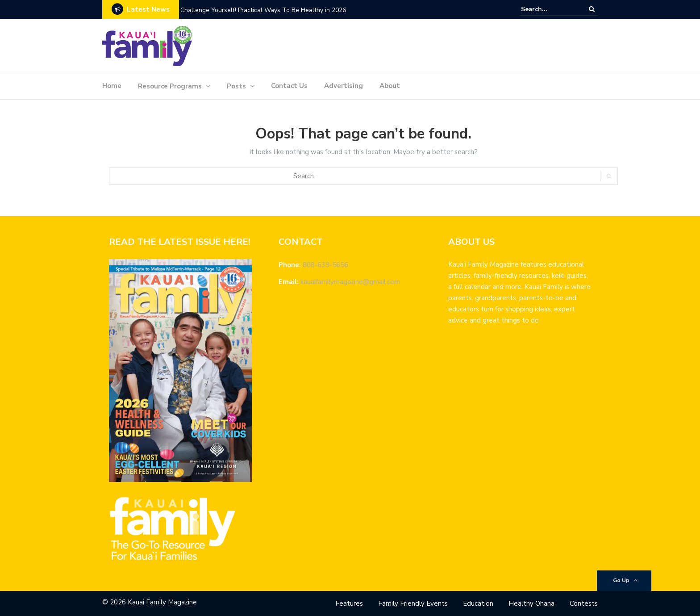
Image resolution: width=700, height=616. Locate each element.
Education (478, 603)
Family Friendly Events (413, 603)
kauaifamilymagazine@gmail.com (350, 282)
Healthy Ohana (531, 603)
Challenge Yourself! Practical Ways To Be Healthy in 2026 (263, 10)
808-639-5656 (325, 265)
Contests (584, 603)
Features (349, 603)
